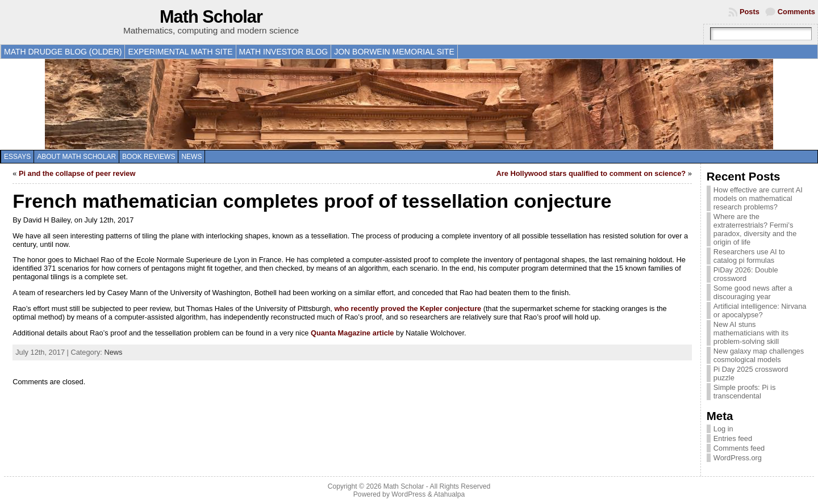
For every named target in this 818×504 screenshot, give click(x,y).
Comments (796, 12)
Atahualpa (449, 494)
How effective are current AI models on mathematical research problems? (758, 198)
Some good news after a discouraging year (753, 292)
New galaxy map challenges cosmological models (759, 355)
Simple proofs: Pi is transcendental (745, 392)
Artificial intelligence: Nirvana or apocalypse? (760, 310)
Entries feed (733, 438)
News (191, 157)
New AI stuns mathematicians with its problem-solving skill (751, 333)
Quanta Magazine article (352, 333)
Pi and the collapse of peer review (77, 173)
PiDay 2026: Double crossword (746, 274)
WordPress (408, 494)
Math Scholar (211, 17)
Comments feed (739, 448)
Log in (723, 429)
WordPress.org (738, 458)
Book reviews (149, 157)
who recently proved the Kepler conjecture (408, 308)
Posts (750, 12)
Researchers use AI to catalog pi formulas (749, 256)
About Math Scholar (76, 157)
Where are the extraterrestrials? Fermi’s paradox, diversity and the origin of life (755, 229)
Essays (17, 157)
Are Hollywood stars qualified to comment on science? (591, 173)
